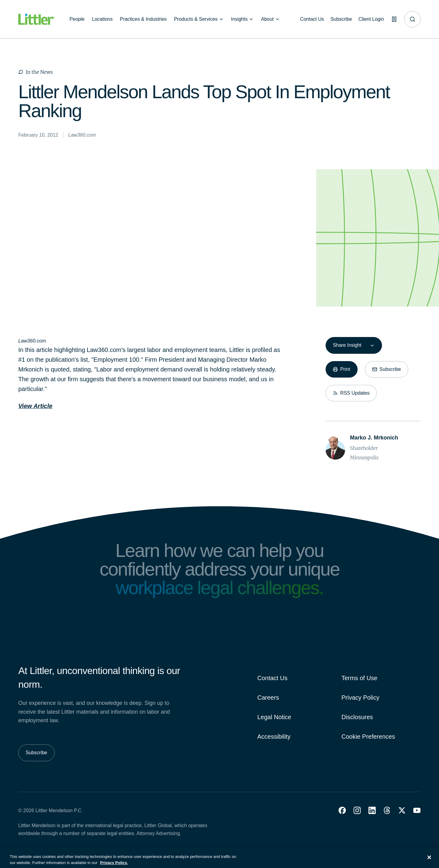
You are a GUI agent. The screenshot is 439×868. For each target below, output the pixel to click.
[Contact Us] (309, 19)
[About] (270, 19)
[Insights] (243, 19)
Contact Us (272, 678)
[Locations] (102, 19)
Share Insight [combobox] (347, 345)
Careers (268, 698)
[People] (77, 19)
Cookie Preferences (368, 737)
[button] (342, 810)
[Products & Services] (199, 19)
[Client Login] (369, 19)
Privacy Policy (360, 698)
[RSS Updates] (351, 393)
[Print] (342, 369)
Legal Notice (274, 717)
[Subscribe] (339, 19)
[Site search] (412, 19)
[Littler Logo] (37, 19)
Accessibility (274, 737)
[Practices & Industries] (143, 19)
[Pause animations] (393, 19)
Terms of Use (359, 678)
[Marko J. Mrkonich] (374, 438)
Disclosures (357, 717)
